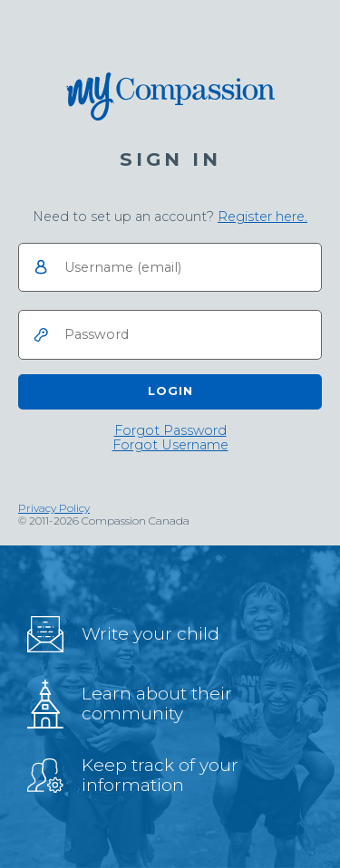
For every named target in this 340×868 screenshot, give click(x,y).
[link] (262, 217)
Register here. (262, 217)
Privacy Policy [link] (54, 508)
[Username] (170, 268)
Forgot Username (170, 445)
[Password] (170, 335)
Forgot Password (170, 431)
